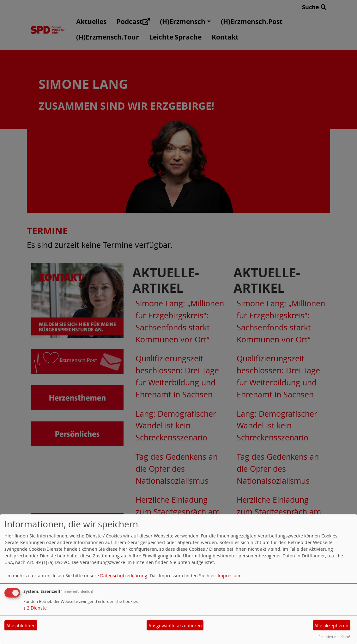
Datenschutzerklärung (124, 576)
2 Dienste (35, 608)
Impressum (230, 576)
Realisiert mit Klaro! (334, 637)
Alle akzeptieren (331, 626)
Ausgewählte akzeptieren (175, 626)
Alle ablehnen (21, 626)
